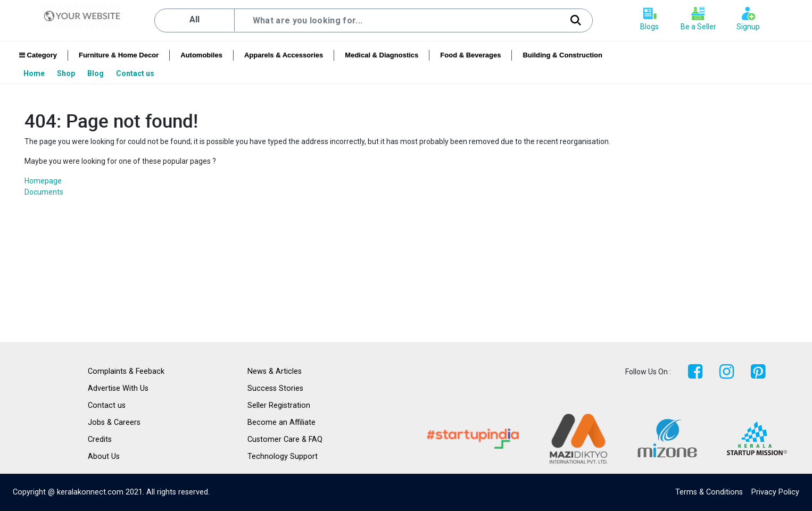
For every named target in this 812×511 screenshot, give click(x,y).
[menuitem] (35, 73)
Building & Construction (562, 55)
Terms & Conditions (709, 492)
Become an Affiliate (281, 422)
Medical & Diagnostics (382, 55)
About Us (104, 456)
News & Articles (275, 371)
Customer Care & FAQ (285, 439)
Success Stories (275, 388)
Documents (44, 192)
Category (38, 55)
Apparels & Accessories (284, 55)
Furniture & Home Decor (119, 55)
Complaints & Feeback (126, 371)
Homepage (43, 181)
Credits (100, 439)
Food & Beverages (470, 55)
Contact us (107, 405)
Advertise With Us (118, 388)
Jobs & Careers (114, 422)
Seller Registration (279, 405)
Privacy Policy (775, 492)
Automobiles (201, 55)
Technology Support (283, 456)
